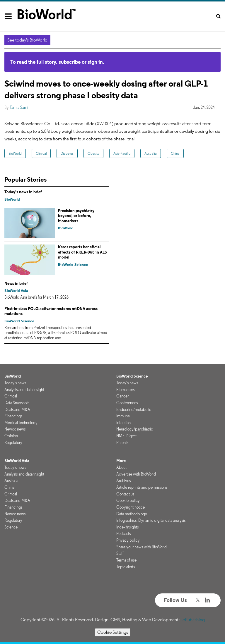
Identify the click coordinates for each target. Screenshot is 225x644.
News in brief (16, 283)
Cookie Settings (113, 632)
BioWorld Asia (16, 291)
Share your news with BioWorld (142, 547)
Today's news (15, 383)
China (175, 153)
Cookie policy (128, 500)
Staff (120, 553)
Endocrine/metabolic (134, 409)
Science (11, 527)
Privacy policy (128, 540)
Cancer (122, 396)
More (121, 461)
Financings (13, 416)
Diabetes (67, 153)
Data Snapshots (17, 403)
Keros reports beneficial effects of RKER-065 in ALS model (82, 252)
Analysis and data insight (24, 390)
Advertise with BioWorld (136, 474)
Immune (123, 416)
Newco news (15, 429)
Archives (123, 481)
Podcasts (123, 533)
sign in (95, 62)
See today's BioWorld (27, 40)
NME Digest (126, 436)
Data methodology (132, 514)
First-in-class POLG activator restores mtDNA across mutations (51, 311)
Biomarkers (125, 390)
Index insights (127, 527)
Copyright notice (131, 507)
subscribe (70, 62)
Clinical (41, 153)
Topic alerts (126, 567)
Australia (151, 153)
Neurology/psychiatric (135, 429)
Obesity (93, 153)
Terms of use (126, 560)
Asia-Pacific (122, 153)
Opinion (11, 436)
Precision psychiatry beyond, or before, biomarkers (76, 216)
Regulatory (13, 442)
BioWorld (15, 153)
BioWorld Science (73, 265)
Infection (123, 423)
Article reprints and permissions (142, 487)
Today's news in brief (23, 192)
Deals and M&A (17, 409)
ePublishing (194, 620)
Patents (122, 442)
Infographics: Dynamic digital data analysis (151, 520)
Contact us (125, 494)
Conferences (127, 403)
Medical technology (21, 423)
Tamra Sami (19, 107)
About (121, 467)
